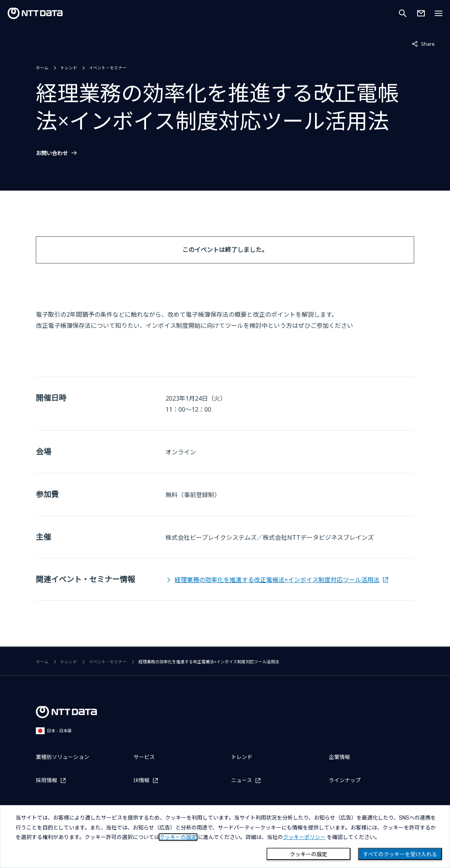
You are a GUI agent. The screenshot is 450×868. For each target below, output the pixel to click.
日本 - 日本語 (54, 731)
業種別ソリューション (63, 757)
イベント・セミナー (108, 68)
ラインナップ (345, 780)
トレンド (69, 68)
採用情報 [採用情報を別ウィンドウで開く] (47, 780)
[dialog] (225, 837)
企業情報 (339, 757)
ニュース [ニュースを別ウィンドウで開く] (242, 780)
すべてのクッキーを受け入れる (400, 854)
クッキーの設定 (309, 854)
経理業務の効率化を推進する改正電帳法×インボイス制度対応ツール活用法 (277, 580)
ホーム (42, 68)
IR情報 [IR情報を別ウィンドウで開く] (141, 780)
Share (423, 43)
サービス (144, 757)
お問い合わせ (52, 153)
